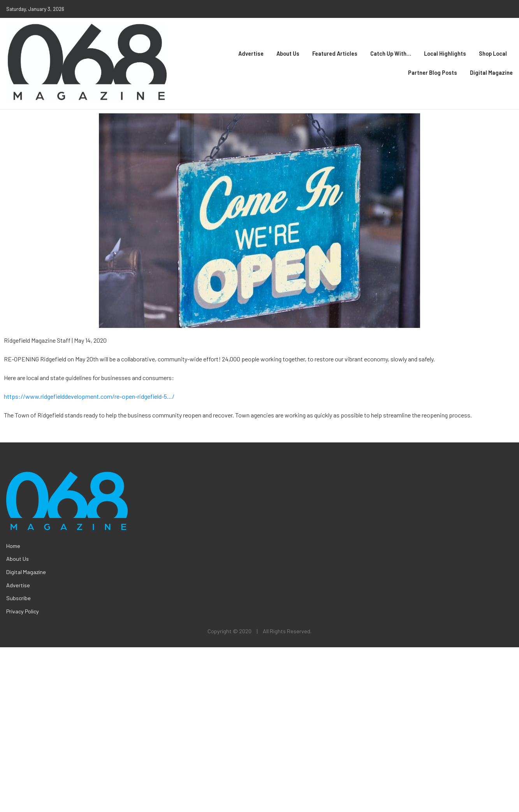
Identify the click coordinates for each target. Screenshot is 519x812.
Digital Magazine (491, 73)
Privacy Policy (23, 611)
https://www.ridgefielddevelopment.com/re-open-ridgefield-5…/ (89, 396)
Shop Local (493, 54)
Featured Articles (335, 54)
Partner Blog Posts (433, 73)
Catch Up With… (391, 54)
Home (13, 546)
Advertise (251, 54)
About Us (288, 54)
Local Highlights (445, 54)
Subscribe (18, 598)
